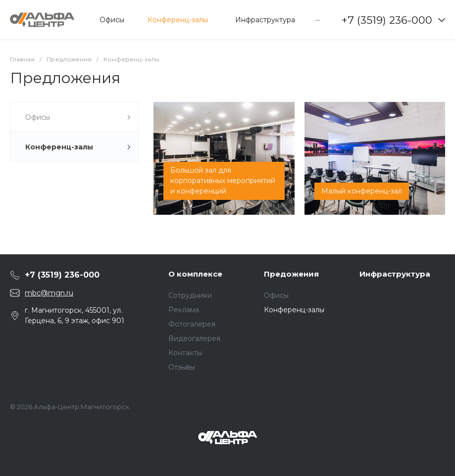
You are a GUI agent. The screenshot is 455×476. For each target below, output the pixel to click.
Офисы (276, 295)
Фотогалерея (192, 324)
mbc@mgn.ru (49, 293)
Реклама (184, 310)
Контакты (185, 353)
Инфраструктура (395, 274)
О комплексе (195, 274)
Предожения (291, 274)
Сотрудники (190, 295)
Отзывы (182, 367)
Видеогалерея (194, 338)
